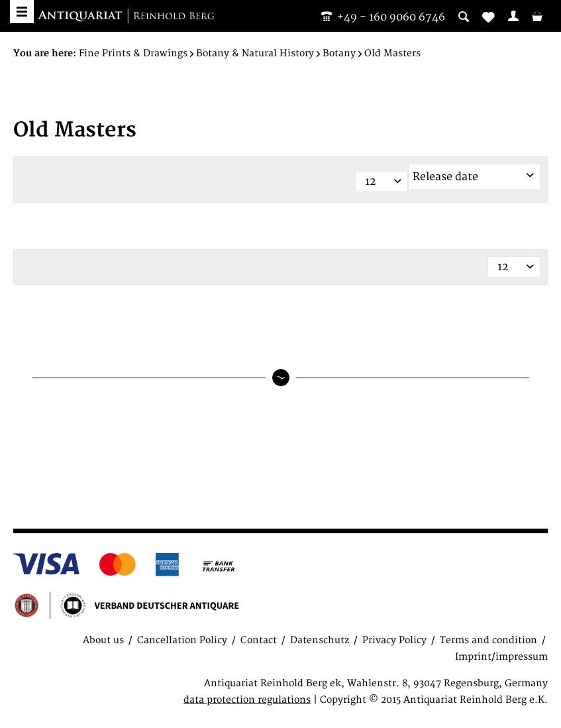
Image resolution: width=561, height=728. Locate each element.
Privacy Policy (394, 640)
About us (103, 640)
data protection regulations (247, 700)
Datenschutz (320, 640)
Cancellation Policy (182, 640)
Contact (259, 640)
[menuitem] (513, 16)
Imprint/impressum (501, 657)
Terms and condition (488, 640)
